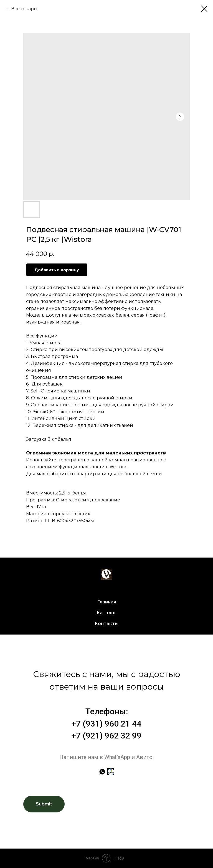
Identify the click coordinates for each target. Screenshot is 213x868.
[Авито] (111, 772)
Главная (107, 602)
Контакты (106, 624)
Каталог (106, 613)
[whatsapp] (102, 772)
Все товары (24, 9)
